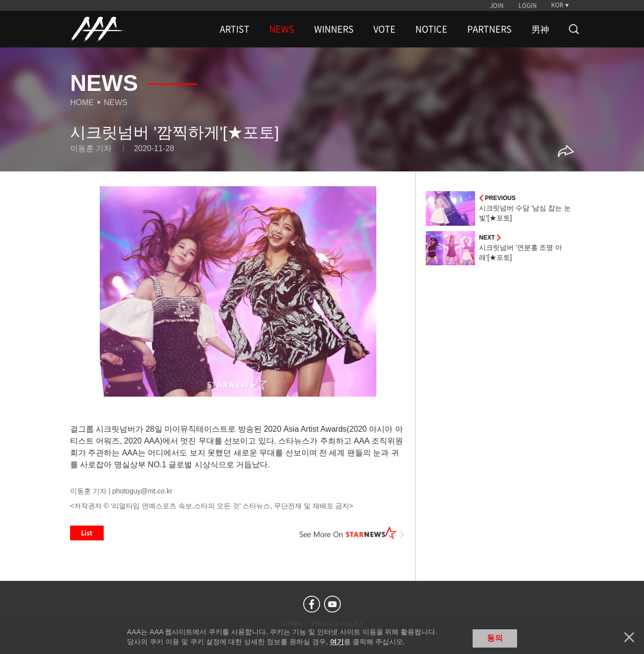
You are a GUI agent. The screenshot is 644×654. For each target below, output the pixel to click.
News (116, 102)
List (87, 533)
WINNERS (334, 29)
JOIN (497, 5)
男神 (540, 29)
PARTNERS (489, 29)
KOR (557, 5)
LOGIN (528, 5)
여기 (337, 642)
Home (82, 102)
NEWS (282, 29)
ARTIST (235, 29)
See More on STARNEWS (352, 533)
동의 (495, 638)
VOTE (384, 29)
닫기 (629, 637)
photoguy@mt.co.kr (142, 491)
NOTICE (431, 29)
